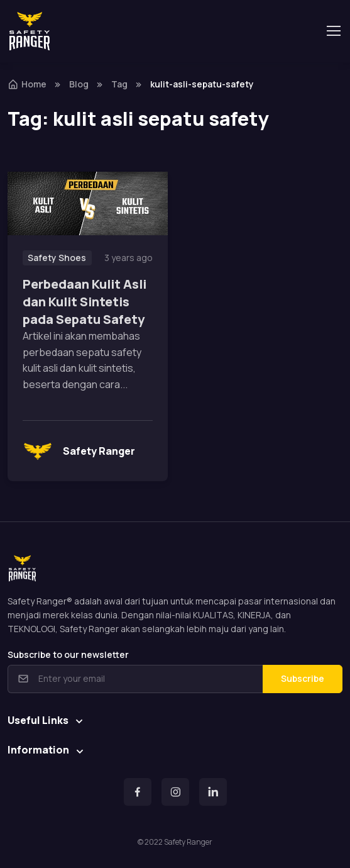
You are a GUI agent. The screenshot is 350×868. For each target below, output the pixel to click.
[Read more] (88, 204)
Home (27, 84)
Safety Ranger (79, 451)
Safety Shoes (57, 258)
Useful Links (38, 720)
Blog (79, 84)
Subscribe (303, 678)
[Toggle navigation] (333, 31)
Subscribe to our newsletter (68, 654)
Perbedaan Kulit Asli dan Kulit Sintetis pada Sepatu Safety (85, 302)
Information (38, 750)
